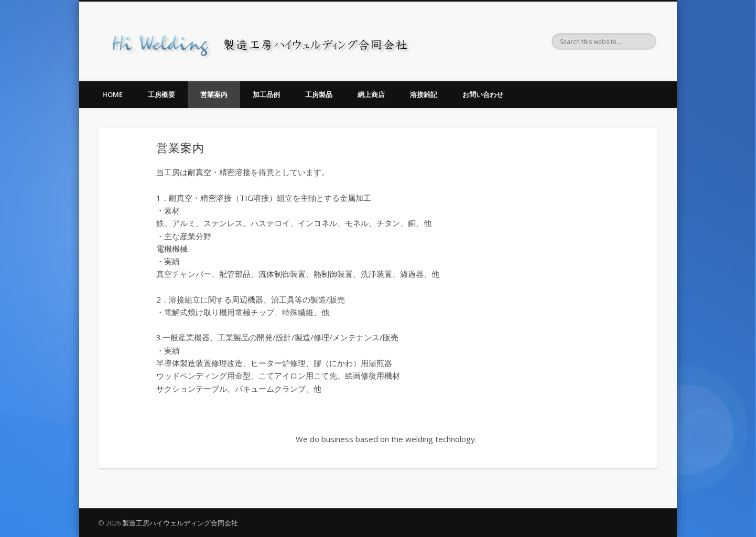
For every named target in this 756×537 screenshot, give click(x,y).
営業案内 (214, 94)
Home (112, 94)
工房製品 (319, 94)
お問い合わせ (483, 94)
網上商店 (371, 94)
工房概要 (161, 94)
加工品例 (266, 94)
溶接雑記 (424, 94)
